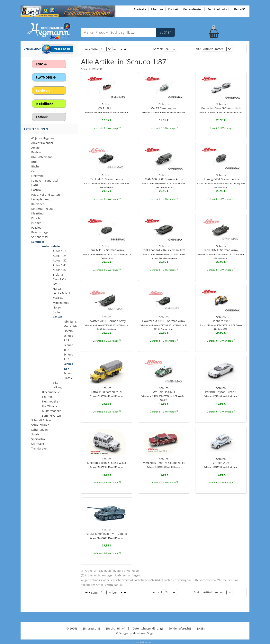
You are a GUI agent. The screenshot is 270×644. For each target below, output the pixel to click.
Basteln (36, 152)
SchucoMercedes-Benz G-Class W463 (107, 463)
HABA (35, 185)
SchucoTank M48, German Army (107, 181)
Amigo (35, 148)
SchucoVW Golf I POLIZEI (164, 394)
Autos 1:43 (60, 265)
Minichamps (61, 303)
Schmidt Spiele (41, 420)
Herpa (57, 289)
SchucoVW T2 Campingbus (164, 108)
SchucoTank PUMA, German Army (221, 252)
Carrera (36, 171)
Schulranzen (40, 430)
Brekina (58, 275)
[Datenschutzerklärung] (147, 628)
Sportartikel (39, 439)
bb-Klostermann (42, 157)
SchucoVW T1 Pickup (107, 108)
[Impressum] (92, 628)
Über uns (157, 9)
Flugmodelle (50, 401)
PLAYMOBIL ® (46, 77)
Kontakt (173, 9)
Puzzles (36, 227)
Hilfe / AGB (238, 9)
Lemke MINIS (61, 293)
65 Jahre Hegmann (43, 138)
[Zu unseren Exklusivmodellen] (68, 11)
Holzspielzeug (40, 199)
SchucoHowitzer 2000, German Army (107, 323)
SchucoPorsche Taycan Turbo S (221, 392)
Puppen (36, 223)
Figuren (47, 397)
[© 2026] (71, 628)
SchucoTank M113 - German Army (107, 252)
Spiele (35, 434)
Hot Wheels (49, 406)
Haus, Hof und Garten (46, 195)
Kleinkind (37, 213)
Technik (42, 117)
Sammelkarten (52, 416)
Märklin (58, 298)
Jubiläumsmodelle (75, 322)
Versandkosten (193, 9)
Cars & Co (59, 279)
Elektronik (38, 176)
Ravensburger (40, 232)
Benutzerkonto (217, 9)
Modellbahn (45, 104)
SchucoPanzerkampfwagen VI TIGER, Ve (107, 534)
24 (167, 49)
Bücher (36, 166)
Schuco (58, 317)
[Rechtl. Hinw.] (116, 628)
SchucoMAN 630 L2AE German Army (164, 181)
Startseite (140, 9)
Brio (34, 162)
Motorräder (71, 326)
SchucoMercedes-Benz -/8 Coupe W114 (164, 463)
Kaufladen (38, 204)
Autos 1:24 (60, 256)
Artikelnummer (213, 49)
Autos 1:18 (60, 251)
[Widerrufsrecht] (180, 628)
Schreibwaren (40, 425)
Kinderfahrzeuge (42, 209)
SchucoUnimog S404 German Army (221, 181)
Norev (57, 307)
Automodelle (51, 246)
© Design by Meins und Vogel (135, 633)
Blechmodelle (51, 392)
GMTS (57, 284)
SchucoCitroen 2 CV (221, 463)
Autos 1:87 (60, 270)
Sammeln (38, 242)
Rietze (57, 312)
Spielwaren (44, 90)
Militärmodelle (52, 411)
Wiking (57, 387)
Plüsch (36, 218)
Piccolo (68, 331)
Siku (56, 383)
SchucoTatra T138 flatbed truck (107, 392)
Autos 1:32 (60, 260)
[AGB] (201, 628)
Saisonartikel (40, 237)
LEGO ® (41, 64)
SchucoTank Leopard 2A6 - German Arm (164, 252)
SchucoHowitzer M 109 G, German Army (164, 323)
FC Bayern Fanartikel (45, 180)
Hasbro (36, 190)
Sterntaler (38, 444)
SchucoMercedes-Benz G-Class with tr (221, 108)
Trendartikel (39, 448)
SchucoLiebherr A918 (221, 323)
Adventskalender (42, 143)
